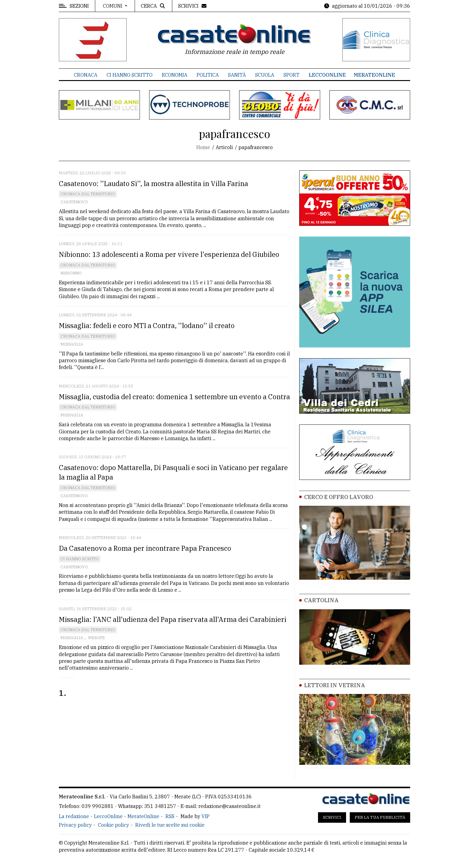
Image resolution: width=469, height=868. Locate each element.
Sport (292, 75)
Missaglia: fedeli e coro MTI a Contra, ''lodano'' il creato (147, 325)
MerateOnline (374, 75)
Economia (175, 75)
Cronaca (86, 75)
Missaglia (72, 344)
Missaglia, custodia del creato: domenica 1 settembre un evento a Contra (174, 397)
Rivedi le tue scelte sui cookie (170, 825)
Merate (96, 638)
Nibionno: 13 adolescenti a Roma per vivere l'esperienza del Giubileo (169, 254)
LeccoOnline (327, 75)
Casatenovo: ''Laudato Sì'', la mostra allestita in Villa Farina (153, 183)
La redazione (74, 816)
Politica (208, 75)
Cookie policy (114, 825)
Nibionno (71, 273)
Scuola (265, 75)
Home (203, 147)
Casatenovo (74, 202)
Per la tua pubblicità (380, 817)
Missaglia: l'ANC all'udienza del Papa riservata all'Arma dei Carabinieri (173, 619)
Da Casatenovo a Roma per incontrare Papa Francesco (145, 548)
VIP (206, 816)
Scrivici (332, 817)
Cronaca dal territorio (88, 194)
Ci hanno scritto (130, 75)
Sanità (237, 75)
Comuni (113, 6)
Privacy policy (75, 825)
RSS (170, 816)
